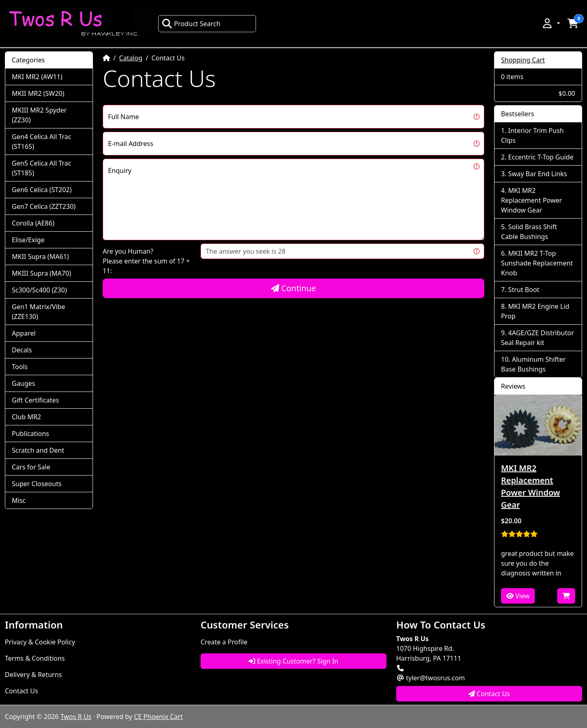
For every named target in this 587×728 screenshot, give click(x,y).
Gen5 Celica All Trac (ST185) (42, 168)
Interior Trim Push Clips (532, 135)
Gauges (23, 383)
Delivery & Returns (33, 675)
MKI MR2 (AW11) (37, 77)
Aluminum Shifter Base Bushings (533, 364)
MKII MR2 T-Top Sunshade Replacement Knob (537, 263)
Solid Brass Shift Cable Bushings (529, 232)
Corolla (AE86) (33, 223)
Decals (22, 350)
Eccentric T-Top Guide (541, 157)
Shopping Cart (523, 60)
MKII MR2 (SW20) (38, 93)
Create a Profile (224, 642)
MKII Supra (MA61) (40, 257)
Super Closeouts (37, 484)
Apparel (24, 333)
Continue (294, 288)
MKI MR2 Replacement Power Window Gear (532, 200)
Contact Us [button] (489, 694)
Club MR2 (26, 417)
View (518, 596)
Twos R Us (76, 717)
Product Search (191, 24)
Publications (30, 434)
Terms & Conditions (35, 658)
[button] (551, 23)
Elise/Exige (28, 240)
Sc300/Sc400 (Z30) (39, 290)
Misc (19, 500)
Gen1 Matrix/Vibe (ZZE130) (39, 312)
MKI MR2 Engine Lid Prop (535, 311)
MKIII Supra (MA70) (41, 273)
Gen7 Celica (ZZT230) (44, 206)
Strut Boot (524, 290)
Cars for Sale (31, 467)
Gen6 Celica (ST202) (42, 190)
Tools (20, 367)
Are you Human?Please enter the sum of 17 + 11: (146, 261)
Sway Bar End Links (538, 174)
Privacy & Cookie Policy (40, 642)
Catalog (131, 58)
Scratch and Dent (38, 450)
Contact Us (21, 691)
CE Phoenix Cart (159, 717)
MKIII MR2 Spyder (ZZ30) (39, 115)
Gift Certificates (35, 400)
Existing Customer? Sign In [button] (293, 661)
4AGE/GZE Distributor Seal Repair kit (537, 338)
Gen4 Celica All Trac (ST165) (42, 142)
